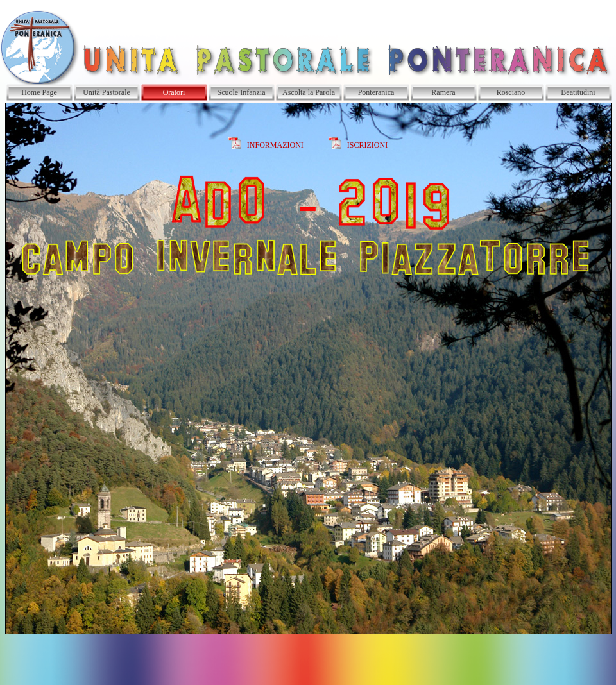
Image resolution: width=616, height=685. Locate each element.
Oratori (174, 92)
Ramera (443, 92)
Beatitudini (578, 92)
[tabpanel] (308, 368)
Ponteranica (376, 92)
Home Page (39, 92)
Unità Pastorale (107, 92)
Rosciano (511, 92)
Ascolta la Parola (309, 92)
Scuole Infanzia (242, 92)
